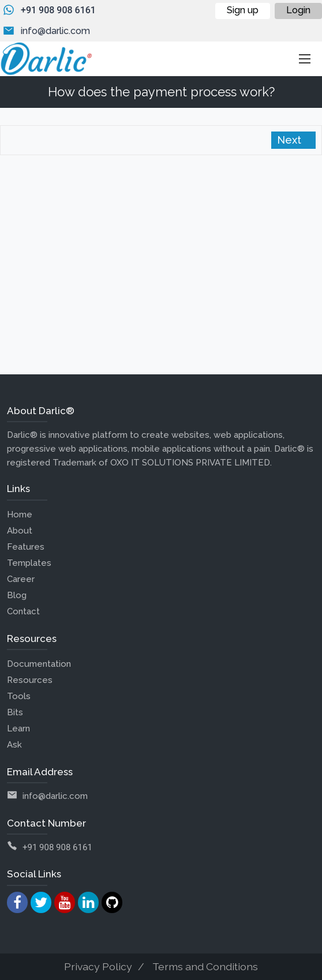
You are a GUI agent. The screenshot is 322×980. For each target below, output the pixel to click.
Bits (15, 712)
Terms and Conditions (205, 966)
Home (20, 515)
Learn (18, 729)
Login (298, 10)
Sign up (243, 10)
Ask (14, 745)
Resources (30, 680)
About (20, 531)
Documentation (39, 664)
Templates (29, 563)
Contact (23, 611)
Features (26, 547)
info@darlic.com (55, 31)
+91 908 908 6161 (58, 10)
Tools (19, 696)
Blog (17, 595)
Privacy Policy (98, 966)
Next (291, 140)
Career (21, 579)
